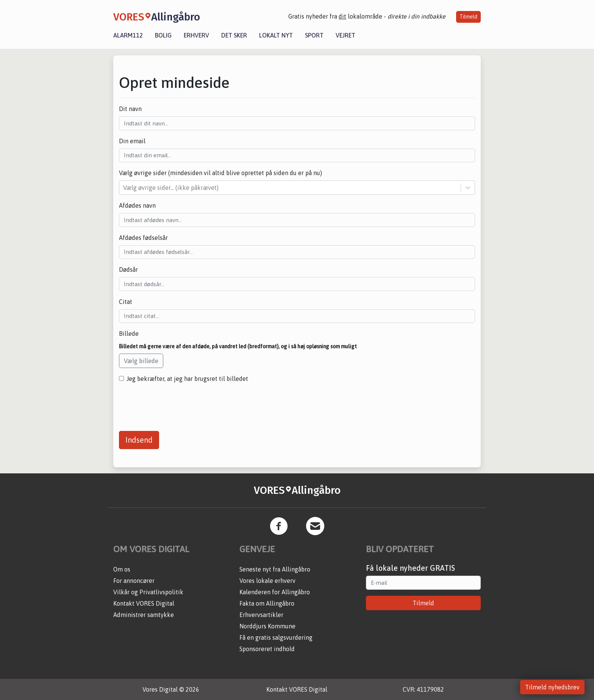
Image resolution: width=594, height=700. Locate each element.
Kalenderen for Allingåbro (275, 592)
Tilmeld (468, 17)
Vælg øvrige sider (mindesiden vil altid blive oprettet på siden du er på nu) (220, 173)
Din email (132, 141)
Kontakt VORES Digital (144, 603)
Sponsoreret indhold (267, 649)
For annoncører (134, 581)
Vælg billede (141, 361)
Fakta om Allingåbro (267, 603)
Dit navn (130, 109)
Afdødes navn (137, 205)
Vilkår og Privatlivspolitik (148, 592)
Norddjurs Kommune (267, 626)
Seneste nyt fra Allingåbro (275, 569)
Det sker (234, 35)
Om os (122, 569)
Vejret (345, 35)
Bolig (163, 35)
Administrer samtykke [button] (144, 615)
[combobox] (124, 188)
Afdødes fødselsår (143, 238)
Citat (126, 302)
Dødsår (128, 269)
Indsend (139, 440)
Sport (314, 35)
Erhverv (196, 35)
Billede (129, 334)
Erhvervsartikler (261, 615)
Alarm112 (128, 35)
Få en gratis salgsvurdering (276, 637)
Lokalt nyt (276, 35)
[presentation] (177, 404)
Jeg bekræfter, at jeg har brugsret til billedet (187, 379)
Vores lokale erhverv (267, 581)
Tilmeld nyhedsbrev (552, 687)
